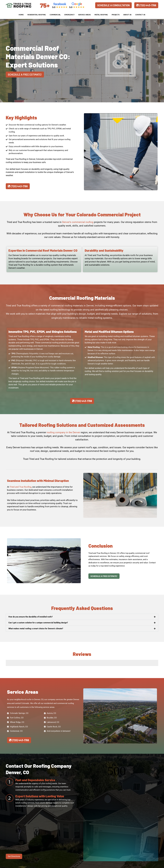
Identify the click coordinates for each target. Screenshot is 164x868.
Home (21, 15)
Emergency (69, 15)
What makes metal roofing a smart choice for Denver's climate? (36, 629)
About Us (127, 15)
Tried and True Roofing (21, 487)
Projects (116, 15)
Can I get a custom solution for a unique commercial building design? (38, 623)
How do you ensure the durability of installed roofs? (30, 617)
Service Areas (84, 15)
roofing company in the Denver (63, 432)
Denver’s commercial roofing (78, 222)
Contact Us (140, 15)
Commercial (55, 15)
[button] (82, 617)
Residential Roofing (37, 15)
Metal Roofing (101, 15)
